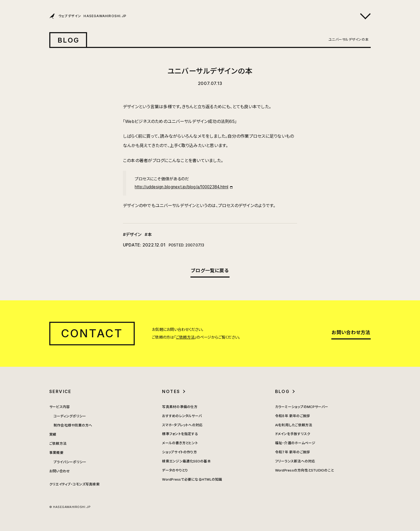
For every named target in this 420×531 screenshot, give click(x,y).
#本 (148, 234)
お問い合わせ (60, 471)
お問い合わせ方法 (351, 332)
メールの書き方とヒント (180, 443)
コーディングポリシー (70, 416)
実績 (53, 434)
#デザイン (132, 234)
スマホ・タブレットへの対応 (182, 425)
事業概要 (56, 453)
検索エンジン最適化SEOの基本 (186, 461)
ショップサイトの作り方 (179, 452)
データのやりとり (175, 470)
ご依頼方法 (185, 337)
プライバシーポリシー (70, 462)
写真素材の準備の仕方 (180, 407)
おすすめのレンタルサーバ (182, 416)
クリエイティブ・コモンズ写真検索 (74, 484)
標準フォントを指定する (180, 434)
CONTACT (92, 333)
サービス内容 (59, 407)
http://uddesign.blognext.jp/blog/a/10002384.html (182, 187)
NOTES (171, 391)
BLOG (69, 40)
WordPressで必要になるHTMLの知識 (192, 479)
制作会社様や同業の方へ (73, 425)
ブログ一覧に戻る (210, 270)
